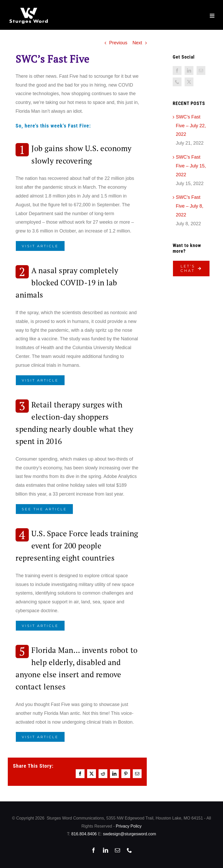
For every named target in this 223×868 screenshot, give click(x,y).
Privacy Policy (129, 826)
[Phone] (177, 82)
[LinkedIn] (189, 70)
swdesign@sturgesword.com (130, 834)
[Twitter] (189, 82)
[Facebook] (177, 70)
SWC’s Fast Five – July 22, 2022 (191, 126)
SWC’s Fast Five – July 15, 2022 (191, 166)
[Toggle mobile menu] (212, 16)
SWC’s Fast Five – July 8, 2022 (190, 206)
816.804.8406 (84, 834)
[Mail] (201, 70)
